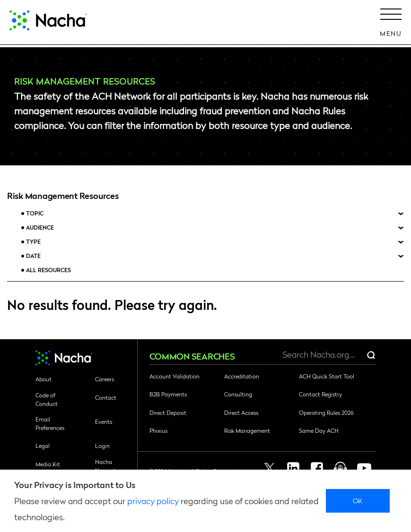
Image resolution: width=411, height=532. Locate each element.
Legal (43, 446)
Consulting (238, 394)
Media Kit (48, 464)
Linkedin (293, 468)
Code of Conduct (47, 399)
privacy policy (153, 501)
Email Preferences (50, 423)
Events (104, 421)
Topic (35, 213)
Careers (105, 379)
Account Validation (175, 376)
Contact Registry (320, 394)
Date (33, 256)
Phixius (158, 430)
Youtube (364, 468)
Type (33, 242)
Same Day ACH (319, 430)
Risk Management (247, 430)
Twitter (270, 468)
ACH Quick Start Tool (327, 376)
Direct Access (241, 412)
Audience (40, 227)
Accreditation (242, 376)
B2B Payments (168, 394)
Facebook (317, 468)
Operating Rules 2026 (326, 412)
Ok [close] (358, 500)
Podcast (341, 468)
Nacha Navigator (108, 466)
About (44, 379)
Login (102, 446)
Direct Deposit (168, 412)
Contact (106, 397)
